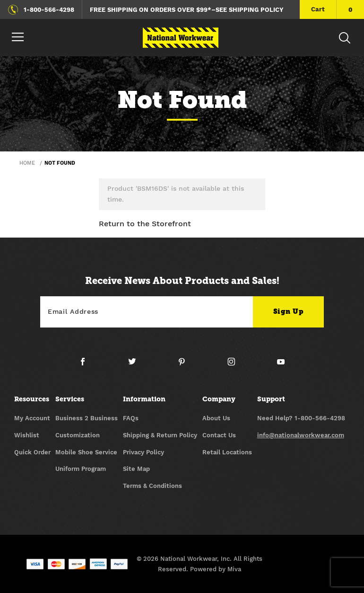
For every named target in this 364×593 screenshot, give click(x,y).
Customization (78, 435)
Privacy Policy (143, 452)
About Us (216, 418)
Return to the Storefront (145, 224)
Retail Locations (227, 452)
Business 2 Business (87, 418)
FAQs (131, 418)
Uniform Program (81, 469)
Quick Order (32, 452)
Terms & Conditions (152, 486)
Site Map (136, 469)
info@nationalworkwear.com (301, 435)
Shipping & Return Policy (160, 435)
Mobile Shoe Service (86, 452)
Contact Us (219, 435)
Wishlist (27, 435)
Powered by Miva (216, 569)
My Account (32, 418)
